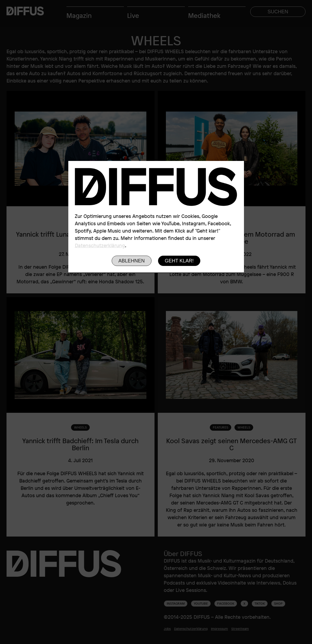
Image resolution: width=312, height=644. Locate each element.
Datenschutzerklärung (100, 245)
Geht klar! (179, 261)
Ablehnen (132, 261)
